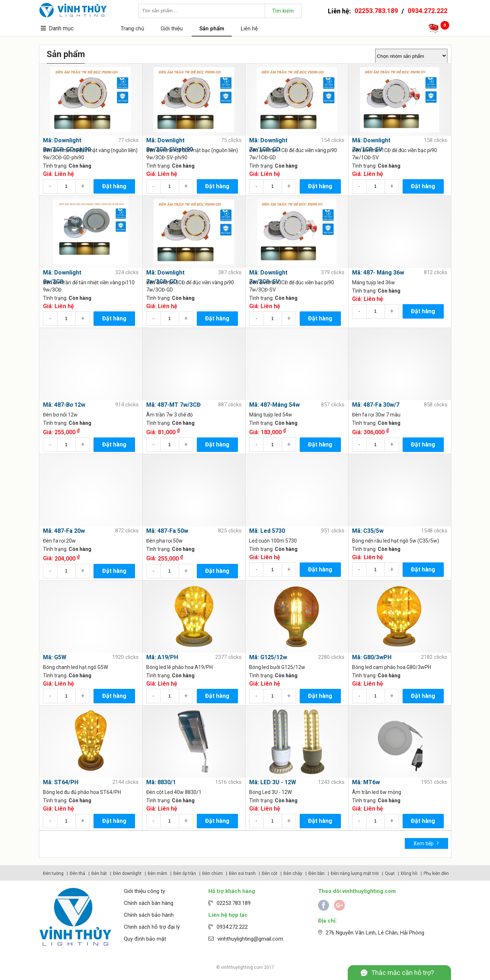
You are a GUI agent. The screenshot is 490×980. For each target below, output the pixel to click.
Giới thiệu (172, 29)
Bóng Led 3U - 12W (270, 792)
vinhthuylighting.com (242, 967)
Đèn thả (77, 873)
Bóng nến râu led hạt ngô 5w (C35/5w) (396, 541)
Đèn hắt (99, 873)
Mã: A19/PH (162, 657)
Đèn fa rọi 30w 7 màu (376, 415)
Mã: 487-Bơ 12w (64, 405)
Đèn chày (293, 873)
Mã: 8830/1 (161, 782)
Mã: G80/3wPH (372, 657)
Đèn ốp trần (185, 873)
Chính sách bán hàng (149, 903)
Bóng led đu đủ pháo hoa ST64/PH (82, 792)
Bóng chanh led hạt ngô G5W (75, 667)
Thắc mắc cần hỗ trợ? (403, 973)
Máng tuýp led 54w (271, 415)
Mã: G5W (55, 657)
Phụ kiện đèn (436, 873)
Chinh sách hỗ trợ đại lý (152, 927)
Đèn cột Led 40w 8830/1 (174, 792)
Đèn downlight (127, 873)
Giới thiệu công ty (144, 891)
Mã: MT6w (366, 782)
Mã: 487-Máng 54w (274, 405)
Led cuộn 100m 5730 (273, 541)
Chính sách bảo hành (149, 915)
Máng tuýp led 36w (374, 282)
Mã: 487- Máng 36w (378, 273)
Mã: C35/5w (368, 531)
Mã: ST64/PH (61, 782)
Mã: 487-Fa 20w (64, 531)
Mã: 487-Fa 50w (167, 531)
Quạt (390, 873)
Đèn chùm (213, 873)
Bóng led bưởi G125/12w (277, 667)
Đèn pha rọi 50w (164, 541)
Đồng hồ (409, 873)
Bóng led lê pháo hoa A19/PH (179, 667)
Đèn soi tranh (242, 873)
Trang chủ (132, 29)
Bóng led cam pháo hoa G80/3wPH (392, 667)
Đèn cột (270, 873)
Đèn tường (53, 873)
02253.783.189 (376, 11)
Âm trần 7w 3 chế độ (170, 415)
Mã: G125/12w (268, 657)
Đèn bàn (316, 873)
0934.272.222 (428, 11)
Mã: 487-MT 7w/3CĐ (174, 405)
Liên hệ (249, 29)
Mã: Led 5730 (267, 531)
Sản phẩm (212, 29)
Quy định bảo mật (145, 939)
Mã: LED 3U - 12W (273, 782)
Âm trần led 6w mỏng (377, 792)
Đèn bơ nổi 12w (60, 415)
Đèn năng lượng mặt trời (355, 873)
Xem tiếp (426, 843)
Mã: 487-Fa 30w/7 (376, 405)
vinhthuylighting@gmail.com (250, 939)
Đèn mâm (157, 873)
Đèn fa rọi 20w (59, 541)
